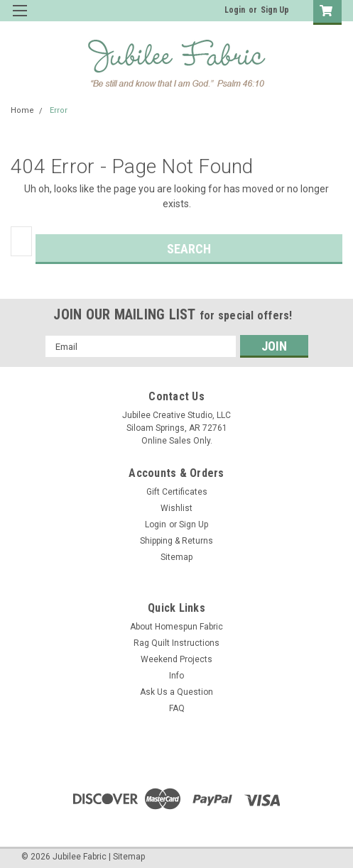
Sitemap (176, 557)
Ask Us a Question (176, 692)
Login (235, 10)
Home (22, 110)
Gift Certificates (177, 492)
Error (59, 110)
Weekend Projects (176, 659)
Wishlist (176, 508)
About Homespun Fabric (176, 627)
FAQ (177, 708)
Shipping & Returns (176, 541)
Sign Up (275, 10)
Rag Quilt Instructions (176, 643)
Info (176, 676)
